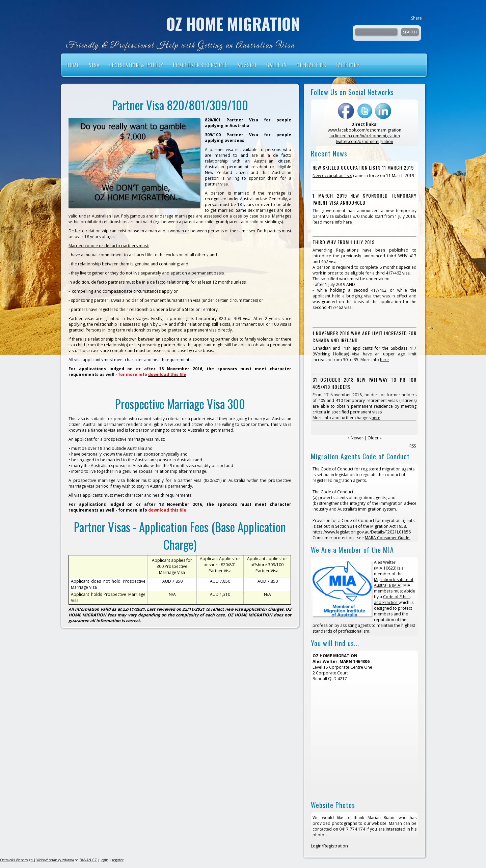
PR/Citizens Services (201, 65)
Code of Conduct (337, 469)
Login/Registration (329, 846)
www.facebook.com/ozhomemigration (364, 130)
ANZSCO (247, 65)
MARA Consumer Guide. (388, 538)
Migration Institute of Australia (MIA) (394, 582)
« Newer (355, 438)
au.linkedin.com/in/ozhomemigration (365, 136)
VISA (94, 65)
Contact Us (312, 65)
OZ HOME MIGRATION (233, 24)
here (348, 222)
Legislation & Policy (137, 65)
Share (416, 18)
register (118, 860)
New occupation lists (332, 176)
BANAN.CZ (88, 860)
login (104, 860)
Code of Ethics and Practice (392, 600)
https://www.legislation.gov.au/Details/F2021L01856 (362, 532)
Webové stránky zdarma (55, 860)
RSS (413, 446)
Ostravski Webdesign (17, 860)
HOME (73, 65)
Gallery (277, 65)
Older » (375, 438)
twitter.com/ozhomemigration (364, 141)
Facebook (348, 65)
